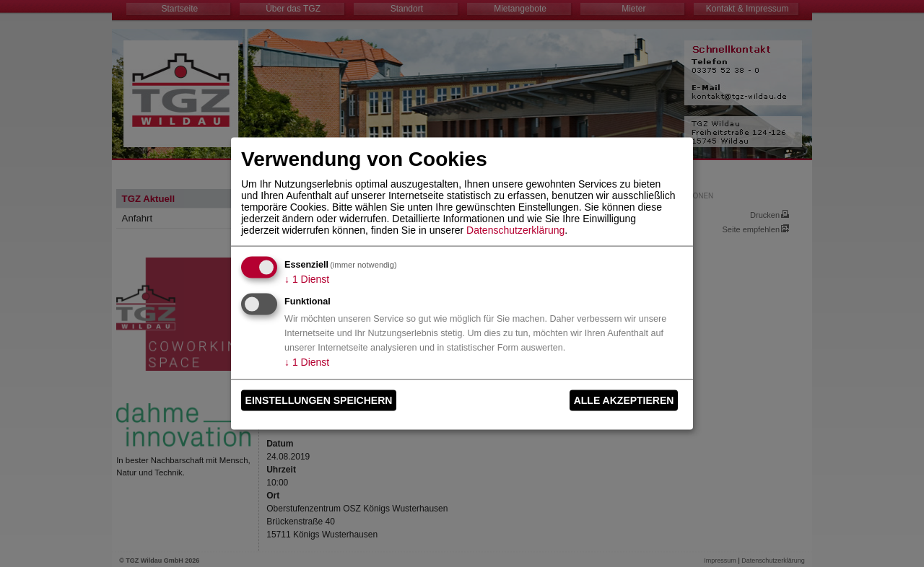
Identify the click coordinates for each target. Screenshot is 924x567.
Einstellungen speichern (319, 400)
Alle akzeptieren (624, 400)
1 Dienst (307, 278)
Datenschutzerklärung (515, 229)
